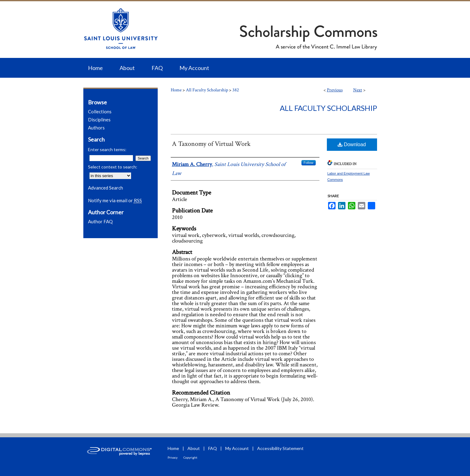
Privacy (173, 457)
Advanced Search (105, 188)
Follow (309, 163)
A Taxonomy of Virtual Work (211, 144)
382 (236, 90)
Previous (335, 90)
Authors (96, 128)
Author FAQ (100, 221)
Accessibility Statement (280, 448)
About (194, 448)
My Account (237, 448)
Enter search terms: (107, 149)
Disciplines (99, 120)
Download (352, 144)
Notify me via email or (115, 200)
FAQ (213, 448)
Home (176, 90)
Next (358, 90)
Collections (100, 111)
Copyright (190, 457)
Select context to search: (113, 167)
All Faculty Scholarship (207, 90)
